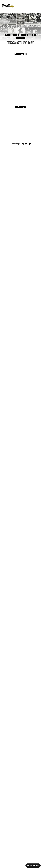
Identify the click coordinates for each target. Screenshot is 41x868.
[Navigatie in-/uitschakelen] (37, 6)
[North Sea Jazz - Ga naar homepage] (8, 6)
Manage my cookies (33, 866)
